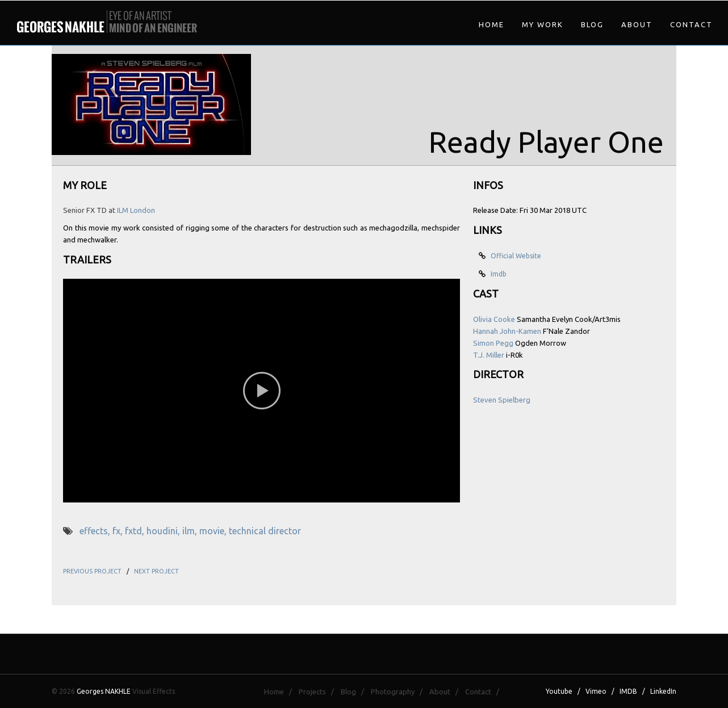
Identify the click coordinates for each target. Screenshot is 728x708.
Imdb (497, 274)
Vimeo (596, 691)
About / (446, 692)
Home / (281, 692)
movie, (214, 531)
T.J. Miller (489, 355)
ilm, (191, 531)
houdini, (164, 531)
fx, (119, 531)
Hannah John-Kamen (507, 331)
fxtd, (136, 531)
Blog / (355, 692)
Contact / (485, 692)
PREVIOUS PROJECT (92, 571)
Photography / (399, 692)
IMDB (628, 691)
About (637, 24)
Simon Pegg (493, 343)
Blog (592, 24)
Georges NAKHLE (104, 691)
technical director (265, 531)
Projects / (319, 692)
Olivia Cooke (494, 319)
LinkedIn (663, 691)
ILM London (136, 210)
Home (491, 24)
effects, (96, 531)
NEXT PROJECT (156, 571)
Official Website (514, 256)
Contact (691, 24)
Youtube (559, 691)
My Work (543, 24)
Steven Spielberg (502, 400)
